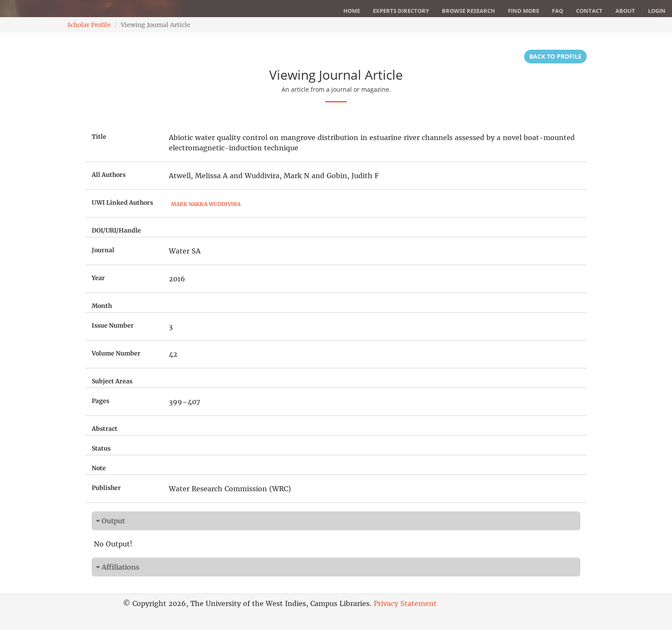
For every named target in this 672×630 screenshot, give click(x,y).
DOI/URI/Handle (116, 230)
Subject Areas (112, 381)
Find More (523, 11)
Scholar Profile (89, 25)
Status (101, 448)
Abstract (105, 429)
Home (352, 11)
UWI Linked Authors (122, 203)
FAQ (558, 11)
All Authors (109, 175)
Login (657, 11)
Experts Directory (401, 11)
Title (99, 137)
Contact (589, 11)
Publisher (106, 488)
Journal (103, 250)
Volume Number (116, 353)
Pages (100, 401)
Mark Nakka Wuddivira (206, 204)
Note (99, 468)
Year (98, 278)
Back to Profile (555, 56)
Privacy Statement (405, 603)
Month (102, 306)
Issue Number (113, 325)
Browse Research (468, 11)
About (625, 11)
